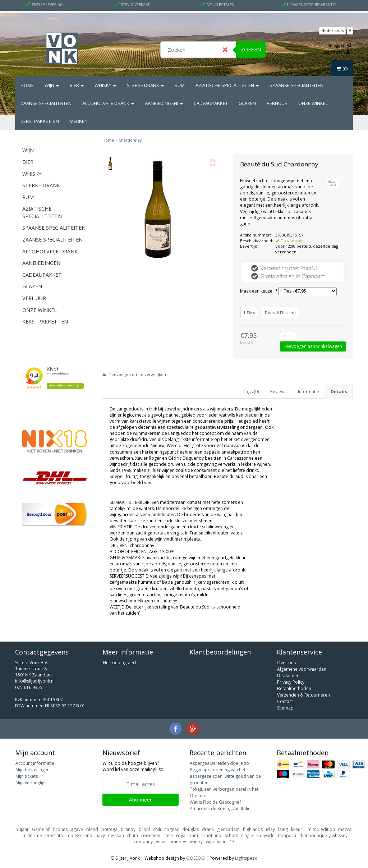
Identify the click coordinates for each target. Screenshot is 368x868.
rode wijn (151, 835)
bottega (109, 829)
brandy (128, 829)
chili (157, 829)
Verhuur (277, 103)
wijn (210, 842)
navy (100, 835)
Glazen (247, 103)
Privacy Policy (291, 682)
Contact (285, 701)
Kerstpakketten (40, 121)
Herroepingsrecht (121, 663)
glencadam (228, 829)
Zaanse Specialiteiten (46, 103)
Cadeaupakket (211, 103)
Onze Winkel (313, 103)
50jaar (22, 829)
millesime (32, 835)
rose (168, 835)
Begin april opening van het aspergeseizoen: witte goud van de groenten (225, 776)
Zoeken (251, 49)
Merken (79, 121)
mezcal (345, 829)
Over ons (286, 663)
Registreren (337, 52)
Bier (77, 85)
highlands (253, 829)
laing (283, 829)
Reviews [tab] (278, 392)
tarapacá (287, 835)
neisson (116, 835)
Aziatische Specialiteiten (227, 85)
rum (194, 835)
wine (222, 842)
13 (232, 842)
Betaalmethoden (294, 688)
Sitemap (285, 708)
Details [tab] (339, 392)
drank (208, 829)
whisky (196, 842)
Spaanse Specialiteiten (296, 85)
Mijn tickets (27, 776)
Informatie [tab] (309, 392)
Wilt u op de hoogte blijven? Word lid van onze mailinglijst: (133, 766)
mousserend (79, 835)
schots (231, 835)
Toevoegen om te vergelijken (134, 374)
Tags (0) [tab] (251, 392)
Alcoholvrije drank (108, 103)
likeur (297, 829)
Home (27, 85)
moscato (54, 835)
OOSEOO (195, 858)
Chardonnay (130, 140)
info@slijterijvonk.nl (35, 681)
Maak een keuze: (259, 291)
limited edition (320, 829)
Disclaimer (288, 676)
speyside (265, 835)
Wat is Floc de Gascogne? (215, 802)
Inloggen (340, 45)
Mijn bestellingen (33, 770)
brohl (144, 829)
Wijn (52, 85)
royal (181, 835)
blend (92, 829)
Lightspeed (246, 858)
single (247, 835)
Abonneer (140, 800)
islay (270, 829)
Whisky (105, 85)
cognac (172, 829)
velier (162, 842)
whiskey (178, 842)
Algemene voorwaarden (302, 669)
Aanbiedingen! (164, 103)
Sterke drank (145, 85)
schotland (211, 835)
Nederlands (332, 30)
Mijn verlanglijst (31, 783)
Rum (180, 85)
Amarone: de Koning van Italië (220, 809)
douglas (190, 829)
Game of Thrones (50, 829)
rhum (133, 835)
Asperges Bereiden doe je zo (219, 763)
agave (77, 829)
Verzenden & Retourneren (303, 695)
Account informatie (35, 763)
